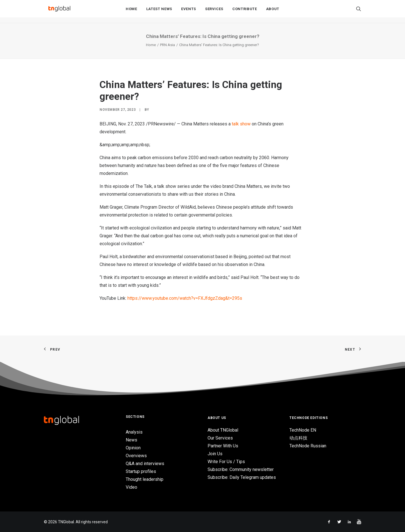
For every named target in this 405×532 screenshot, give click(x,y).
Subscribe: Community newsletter (241, 469)
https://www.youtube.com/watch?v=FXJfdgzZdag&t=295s (185, 298)
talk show (241, 124)
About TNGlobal (223, 430)
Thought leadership (145, 479)
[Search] (359, 12)
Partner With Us (223, 446)
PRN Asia (167, 45)
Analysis (134, 432)
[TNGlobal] (59, 12)
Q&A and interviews (145, 464)
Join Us (215, 454)
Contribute (245, 12)
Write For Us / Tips (226, 462)
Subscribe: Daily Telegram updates (242, 477)
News (131, 440)
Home (131, 12)
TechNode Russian (308, 446)
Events (189, 12)
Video (131, 487)
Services (214, 12)
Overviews (136, 456)
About (273, 12)
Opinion (133, 448)
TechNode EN (303, 430)
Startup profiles (141, 471)
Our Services (220, 438)
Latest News (159, 12)
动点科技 (298, 438)
